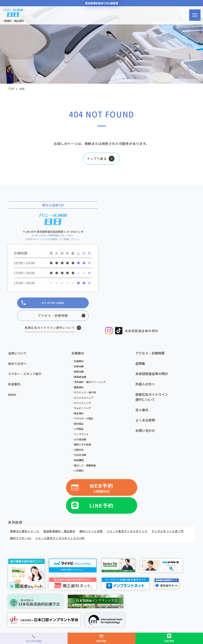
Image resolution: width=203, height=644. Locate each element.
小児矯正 (80, 430)
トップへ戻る (95, 160)
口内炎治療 (81, 456)
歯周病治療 (81, 378)
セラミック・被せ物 (86, 394)
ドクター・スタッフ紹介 (26, 375)
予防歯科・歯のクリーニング (91, 383)
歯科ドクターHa (60, 539)
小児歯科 (80, 472)
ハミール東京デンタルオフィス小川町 (102, 539)
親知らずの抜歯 (83, 446)
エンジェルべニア (85, 399)
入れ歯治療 (81, 440)
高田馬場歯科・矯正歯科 (63, 532)
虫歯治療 (80, 368)
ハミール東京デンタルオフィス (135, 532)
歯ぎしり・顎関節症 (86, 467)
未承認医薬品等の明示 (152, 375)
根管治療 (80, 373)
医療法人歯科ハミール (26, 532)
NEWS (13, 396)
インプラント (82, 435)
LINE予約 (102, 506)
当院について (18, 354)
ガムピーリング (83, 409)
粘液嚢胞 (80, 461)
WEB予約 (102, 489)
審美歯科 (80, 389)
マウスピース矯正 (85, 420)
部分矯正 (80, 425)
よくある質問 (145, 421)
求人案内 (142, 411)
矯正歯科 (80, 415)
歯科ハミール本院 (97, 532)
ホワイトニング (83, 404)
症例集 (140, 365)
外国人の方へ (145, 385)
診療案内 (80, 363)
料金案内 (15, 385)
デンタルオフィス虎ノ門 (27, 539)
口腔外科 (80, 451)
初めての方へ (18, 365)
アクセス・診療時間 (150, 354)
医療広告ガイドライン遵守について (152, 398)
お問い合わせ (145, 432)
